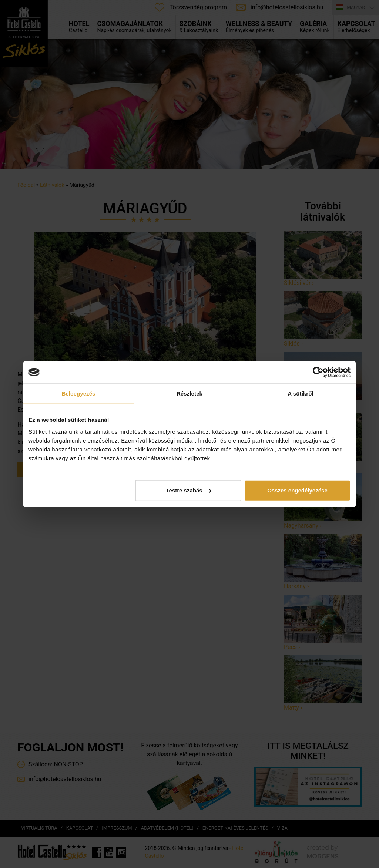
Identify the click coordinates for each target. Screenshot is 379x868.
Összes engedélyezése (297, 490)
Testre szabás (189, 490)
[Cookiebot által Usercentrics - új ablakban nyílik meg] (318, 372)
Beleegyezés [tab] (78, 393)
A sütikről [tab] (301, 393)
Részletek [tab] (189, 393)
